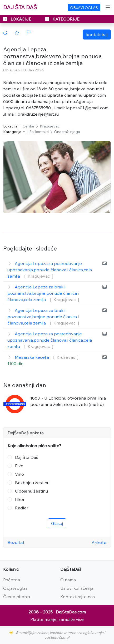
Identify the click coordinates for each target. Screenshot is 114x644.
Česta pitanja (17, 597)
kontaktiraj (97, 35)
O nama (68, 580)
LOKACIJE (18, 19)
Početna (12, 580)
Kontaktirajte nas (78, 597)
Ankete (99, 542)
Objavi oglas (15, 588)
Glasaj (57, 523)
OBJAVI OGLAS (84, 8)
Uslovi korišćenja (77, 588)
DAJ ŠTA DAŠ (20, 7)
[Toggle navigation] (108, 7)
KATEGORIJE (62, 19)
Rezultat (16, 542)
